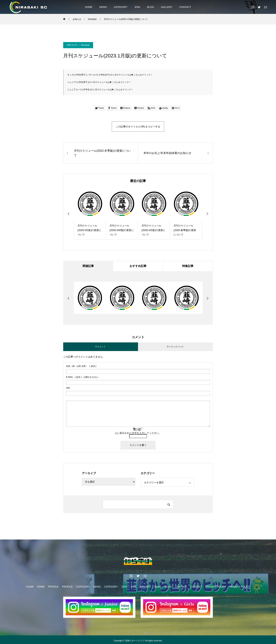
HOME (89, 7)
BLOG (151, 7)
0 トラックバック (175, 346)
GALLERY (167, 7)
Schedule (85, 45)
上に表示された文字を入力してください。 (138, 433)
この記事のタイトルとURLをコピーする (138, 126)
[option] (90, 213)
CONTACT (185, 7)
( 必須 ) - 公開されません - (83, 377)
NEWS (103, 7)
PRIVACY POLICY (216, 586)
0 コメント (101, 346)
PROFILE (53, 586)
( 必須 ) (81, 366)
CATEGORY (120, 7)
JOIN (137, 7)
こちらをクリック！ (143, 75)
